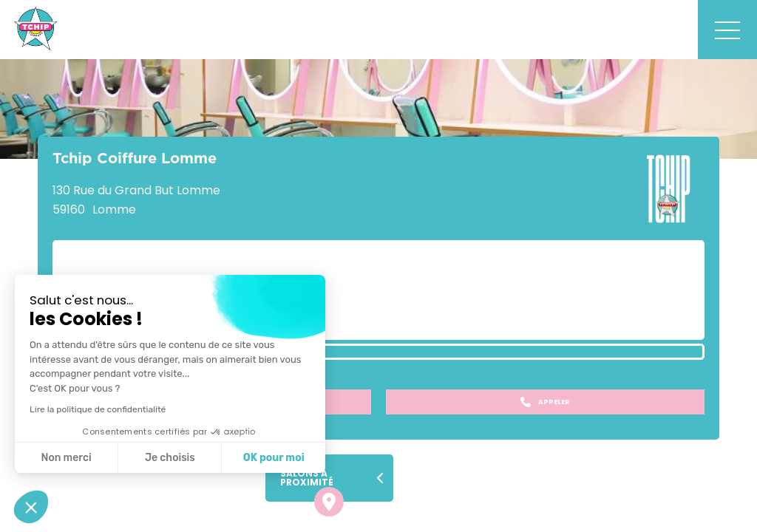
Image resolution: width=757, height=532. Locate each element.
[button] (31, 507)
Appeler (545, 402)
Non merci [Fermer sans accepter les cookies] (66, 458)
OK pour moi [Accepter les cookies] (274, 458)
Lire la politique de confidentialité (98, 409)
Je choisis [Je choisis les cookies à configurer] (170, 458)
